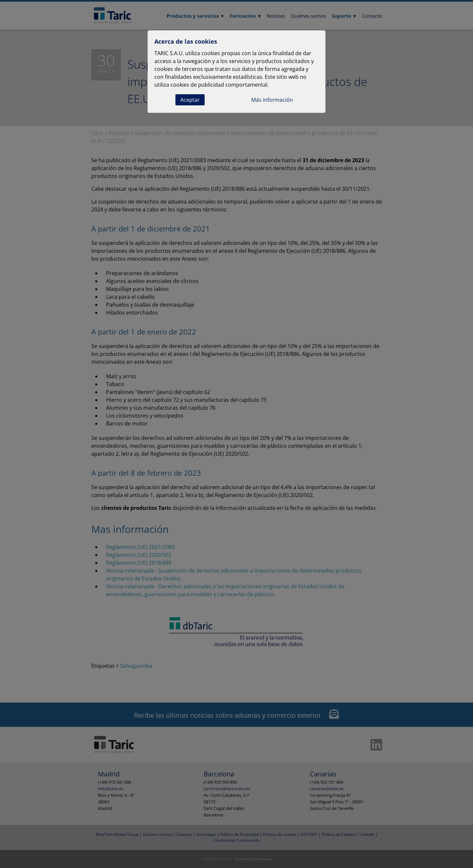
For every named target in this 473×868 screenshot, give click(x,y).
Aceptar (190, 100)
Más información (272, 100)
